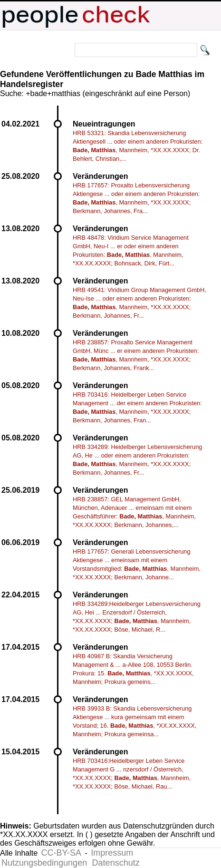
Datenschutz (116, 863)
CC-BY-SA (61, 853)
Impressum (112, 853)
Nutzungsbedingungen (44, 863)
